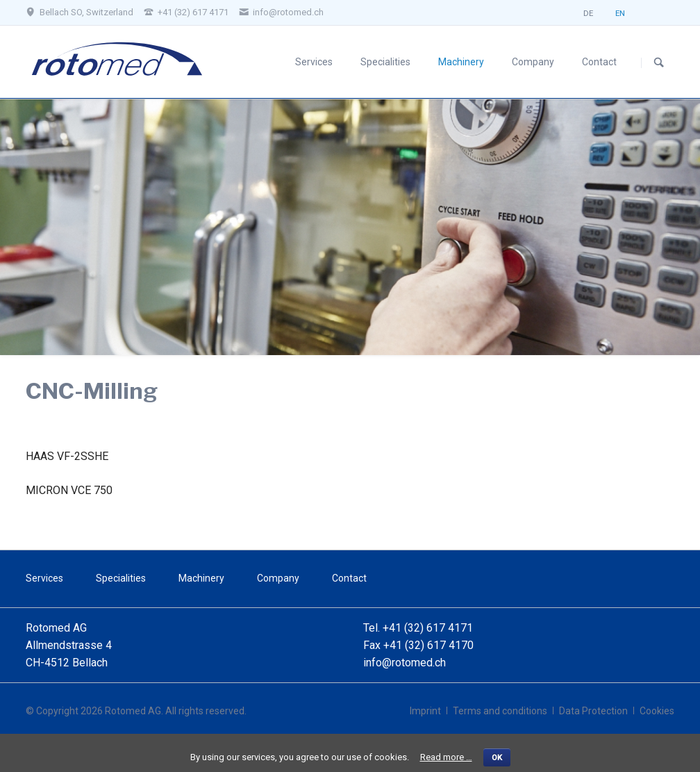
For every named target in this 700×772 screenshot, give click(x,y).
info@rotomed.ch (405, 663)
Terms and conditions (500, 711)
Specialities (385, 62)
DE (588, 16)
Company (533, 62)
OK (497, 757)
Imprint (425, 711)
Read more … (446, 757)
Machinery (461, 62)
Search (659, 63)
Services (314, 62)
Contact (599, 62)
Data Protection (593, 711)
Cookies (657, 711)
